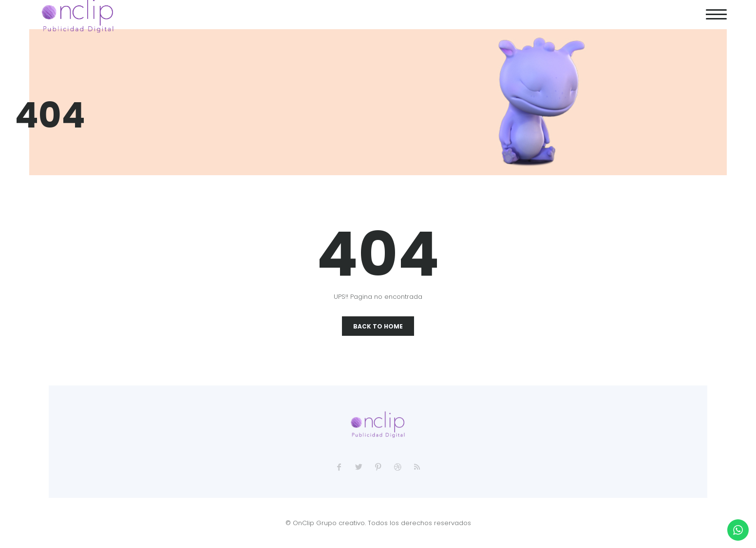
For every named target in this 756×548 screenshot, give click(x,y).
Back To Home (378, 326)
